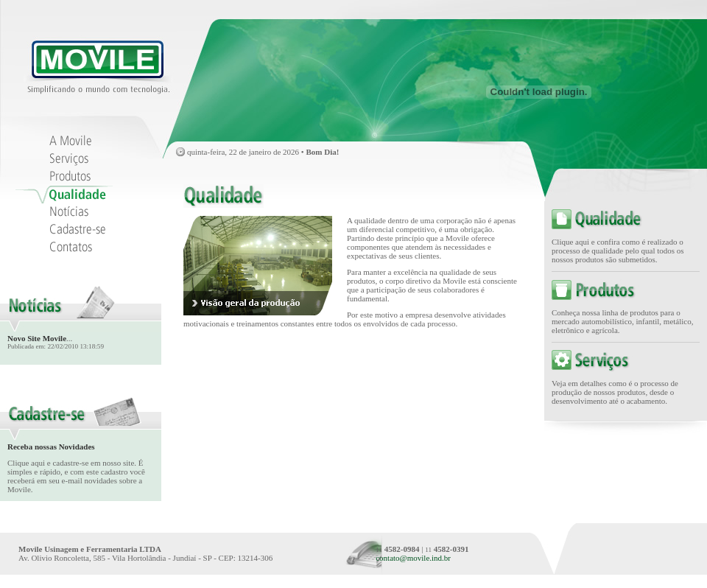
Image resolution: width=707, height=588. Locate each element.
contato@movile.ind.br (413, 558)
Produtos (68, 177)
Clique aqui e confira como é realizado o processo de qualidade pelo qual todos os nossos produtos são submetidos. (618, 251)
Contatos (68, 248)
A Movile (68, 141)
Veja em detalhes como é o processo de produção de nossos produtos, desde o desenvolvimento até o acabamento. (615, 392)
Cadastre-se (68, 230)
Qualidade (68, 195)
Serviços (68, 159)
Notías (68, 212)
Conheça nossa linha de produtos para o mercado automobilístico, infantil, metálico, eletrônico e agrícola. (622, 321)
